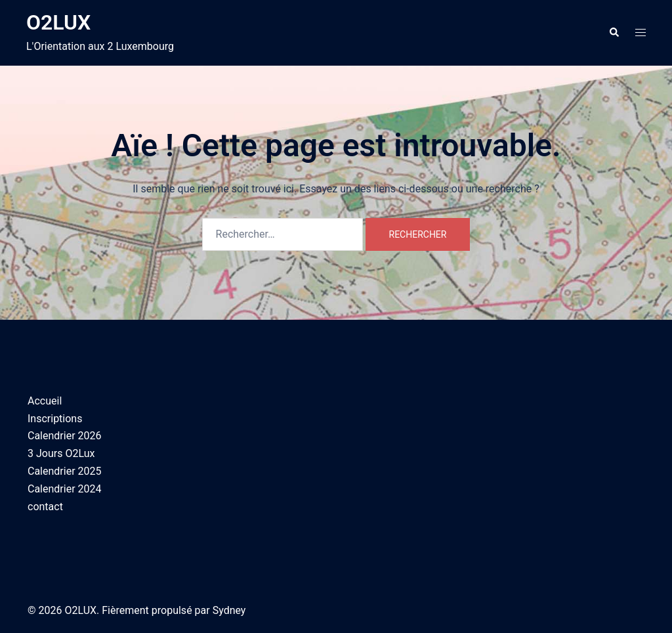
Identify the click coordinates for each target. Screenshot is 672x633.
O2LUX (58, 22)
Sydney (229, 610)
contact (45, 507)
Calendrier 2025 (65, 471)
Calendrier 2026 (65, 436)
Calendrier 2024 (65, 489)
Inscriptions (55, 419)
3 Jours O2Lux (61, 453)
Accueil (45, 401)
